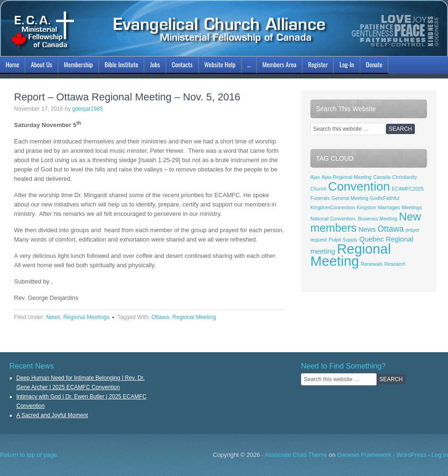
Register (318, 64)
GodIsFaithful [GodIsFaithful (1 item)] (385, 198)
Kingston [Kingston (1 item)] (367, 207)
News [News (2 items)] (367, 229)
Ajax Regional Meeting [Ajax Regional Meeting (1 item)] (346, 177)
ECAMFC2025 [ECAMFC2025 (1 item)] (408, 189)
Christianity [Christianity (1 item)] (405, 177)
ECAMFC (224, 28)
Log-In (346, 66)
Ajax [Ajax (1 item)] (315, 177)
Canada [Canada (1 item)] (382, 177)
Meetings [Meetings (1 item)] (412, 207)
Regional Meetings (86, 317)
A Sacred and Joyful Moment (52, 415)
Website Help (220, 64)
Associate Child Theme (296, 455)
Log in (440, 455)
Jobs (154, 66)
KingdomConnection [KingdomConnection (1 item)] (333, 207)
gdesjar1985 (88, 109)
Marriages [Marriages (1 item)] (389, 207)
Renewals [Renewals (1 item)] (372, 264)
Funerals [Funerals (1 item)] (320, 198)
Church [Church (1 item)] (318, 189)
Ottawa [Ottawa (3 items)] (391, 229)
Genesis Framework (364, 455)
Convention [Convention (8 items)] (359, 186)
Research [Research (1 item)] (395, 264)
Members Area (279, 64)
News (53, 317)
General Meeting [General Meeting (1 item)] (350, 198)
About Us (40, 66)
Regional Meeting (194, 317)
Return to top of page (28, 455)
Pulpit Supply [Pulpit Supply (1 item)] (343, 240)
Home (12, 64)
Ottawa (161, 317)
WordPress (412, 455)
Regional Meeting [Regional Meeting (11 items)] (351, 255)
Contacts (182, 64)
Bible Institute (120, 66)
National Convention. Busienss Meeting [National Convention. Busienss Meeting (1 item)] (354, 219)
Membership (77, 66)
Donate (374, 64)
